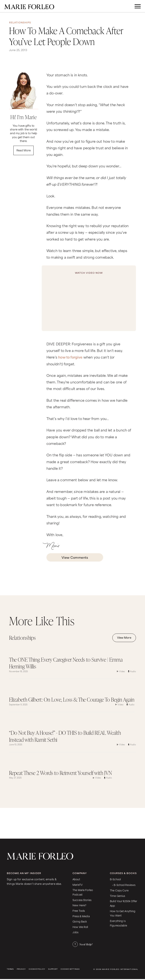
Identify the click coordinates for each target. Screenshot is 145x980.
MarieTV (78, 885)
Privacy (21, 969)
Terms (10, 969)
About (76, 879)
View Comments (75, 557)
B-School (115, 879)
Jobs (76, 932)
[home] (29, 6)
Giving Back (80, 921)
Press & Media (81, 916)
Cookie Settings (70, 969)
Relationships (20, 22)
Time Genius (118, 896)
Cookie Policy (37, 969)
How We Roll (80, 927)
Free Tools (79, 911)
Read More (24, 150)
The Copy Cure (119, 890)
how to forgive (70, 357)
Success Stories (82, 900)
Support (53, 969)
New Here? (79, 905)
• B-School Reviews (124, 885)
